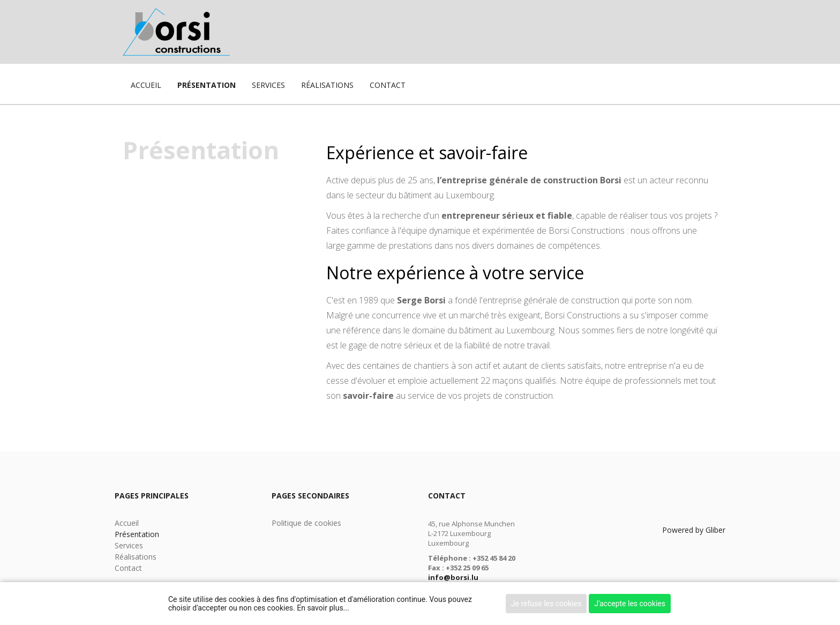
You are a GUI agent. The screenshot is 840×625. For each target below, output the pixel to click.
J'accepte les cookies (630, 604)
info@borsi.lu (453, 577)
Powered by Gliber (694, 530)
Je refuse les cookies (546, 604)
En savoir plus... (323, 608)
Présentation (207, 85)
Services (268, 85)
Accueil (146, 85)
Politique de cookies (306, 523)
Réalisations (327, 85)
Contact (388, 85)
